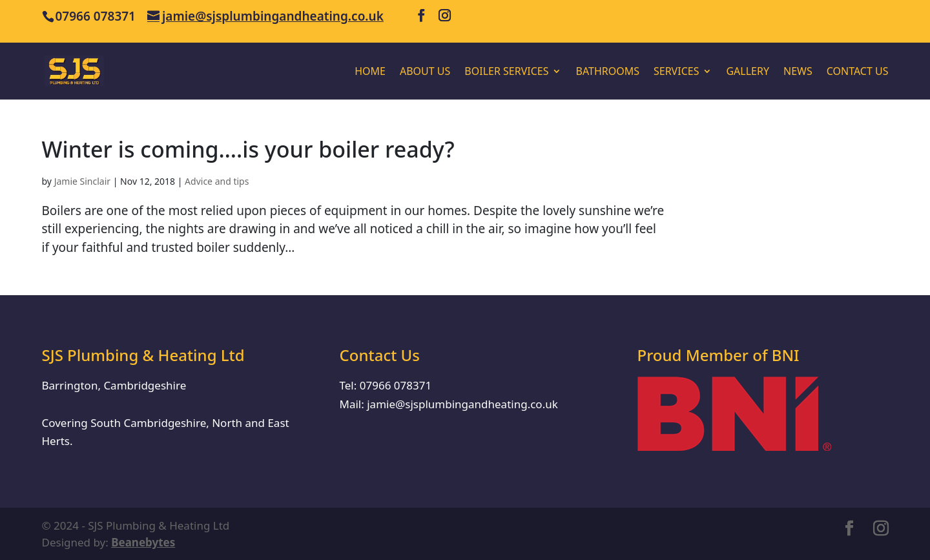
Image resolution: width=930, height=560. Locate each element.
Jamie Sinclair (82, 181)
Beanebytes (143, 542)
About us (425, 72)
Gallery (748, 72)
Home (370, 72)
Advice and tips (217, 181)
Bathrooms (607, 72)
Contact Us (858, 72)
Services (676, 72)
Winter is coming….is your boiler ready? (248, 149)
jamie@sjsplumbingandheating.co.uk (462, 404)
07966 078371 (396, 385)
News (798, 72)
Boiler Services (506, 72)
